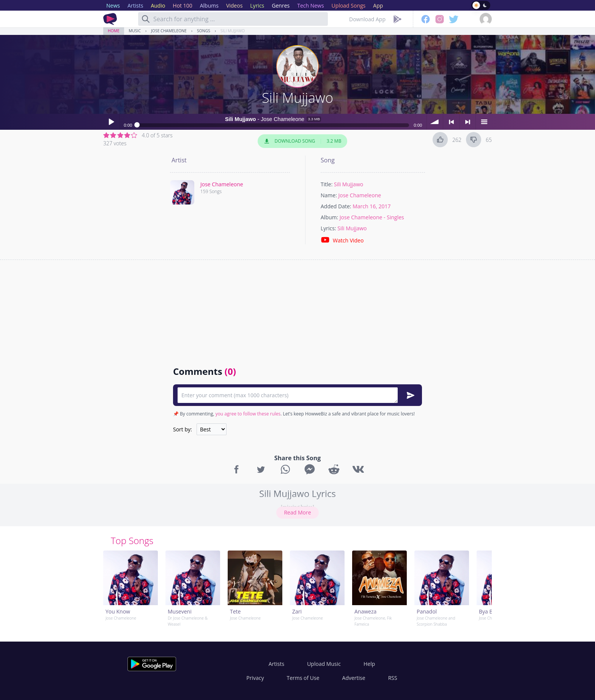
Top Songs (132, 540)
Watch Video (342, 240)
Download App (367, 19)
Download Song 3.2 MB (302, 141)
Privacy (255, 678)
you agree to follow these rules (248, 414)
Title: (327, 184)
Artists (276, 664)
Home (114, 31)
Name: (329, 195)
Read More (297, 512)
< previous (451, 122)
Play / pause (111, 122)
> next (467, 122)
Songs (204, 31)
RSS (393, 678)
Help (369, 664)
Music (135, 31)
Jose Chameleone (169, 31)
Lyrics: (328, 228)
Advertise (354, 678)
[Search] (146, 19)
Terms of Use (303, 678)
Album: (329, 217)
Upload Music (324, 664)
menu (484, 122)
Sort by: (183, 429)
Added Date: (336, 206)
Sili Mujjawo (233, 31)
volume (435, 122)
